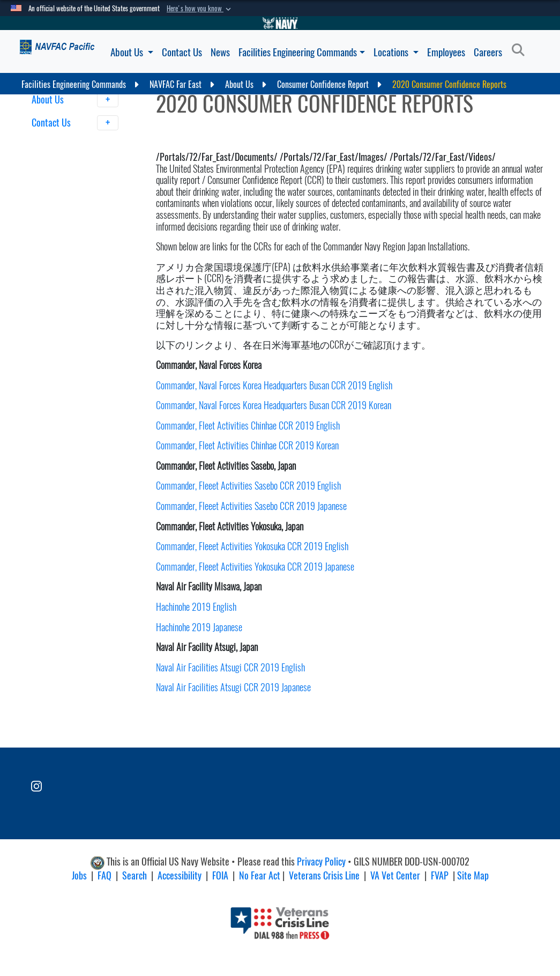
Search (135, 875)
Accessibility (180, 875)
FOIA (220, 875)
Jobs (79, 875)
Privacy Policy (321, 862)
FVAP (440, 875)
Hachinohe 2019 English (196, 607)
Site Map (473, 875)
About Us (132, 52)
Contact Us (182, 52)
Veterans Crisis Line (324, 875)
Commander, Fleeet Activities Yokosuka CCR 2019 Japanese (256, 567)
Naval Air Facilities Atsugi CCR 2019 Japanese (233, 687)
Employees (446, 52)
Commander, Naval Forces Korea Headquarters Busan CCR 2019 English (274, 385)
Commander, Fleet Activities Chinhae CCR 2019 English (248, 426)
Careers (488, 52)
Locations (396, 52)
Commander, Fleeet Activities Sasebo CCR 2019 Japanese (252, 506)
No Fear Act (260, 875)
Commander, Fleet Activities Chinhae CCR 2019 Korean (247, 445)
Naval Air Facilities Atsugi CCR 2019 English (230, 667)
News (220, 52)
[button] (200, 9)
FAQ (104, 875)
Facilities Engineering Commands (302, 52)
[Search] (521, 50)
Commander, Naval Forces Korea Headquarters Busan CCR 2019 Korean (274, 405)
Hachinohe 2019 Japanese (199, 627)
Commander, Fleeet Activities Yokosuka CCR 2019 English (252, 546)
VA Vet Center (395, 875)
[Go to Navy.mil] (280, 23)
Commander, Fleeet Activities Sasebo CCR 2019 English (248, 486)
